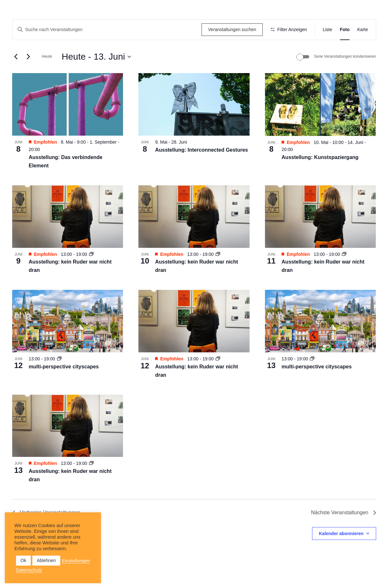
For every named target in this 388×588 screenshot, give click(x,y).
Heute (47, 75)
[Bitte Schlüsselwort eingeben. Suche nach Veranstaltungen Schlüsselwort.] (106, 30)
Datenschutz (29, 570)
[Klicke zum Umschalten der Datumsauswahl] (97, 75)
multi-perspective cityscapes (64, 385)
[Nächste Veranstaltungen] (29, 75)
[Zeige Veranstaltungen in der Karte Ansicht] (363, 30)
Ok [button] (23, 560)
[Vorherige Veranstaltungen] (16, 75)
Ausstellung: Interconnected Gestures (202, 169)
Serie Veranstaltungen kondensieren (345, 75)
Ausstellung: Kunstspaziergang (320, 176)
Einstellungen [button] (76, 561)
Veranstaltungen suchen (230, 29)
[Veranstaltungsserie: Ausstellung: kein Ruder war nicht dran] (91, 273)
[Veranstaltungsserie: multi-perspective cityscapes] (59, 378)
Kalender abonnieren (341, 552)
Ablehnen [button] (46, 560)
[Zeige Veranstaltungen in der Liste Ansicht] (327, 30)
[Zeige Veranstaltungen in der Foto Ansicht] (345, 30)
